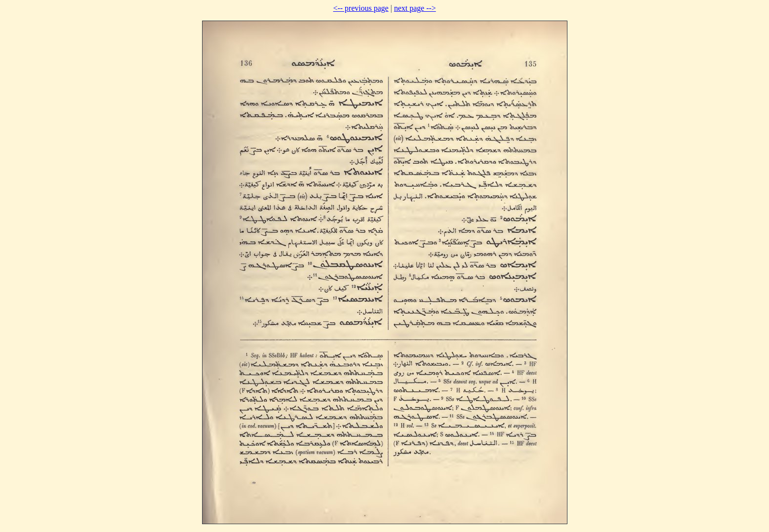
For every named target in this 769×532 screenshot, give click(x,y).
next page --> (415, 8)
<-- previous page (361, 8)
